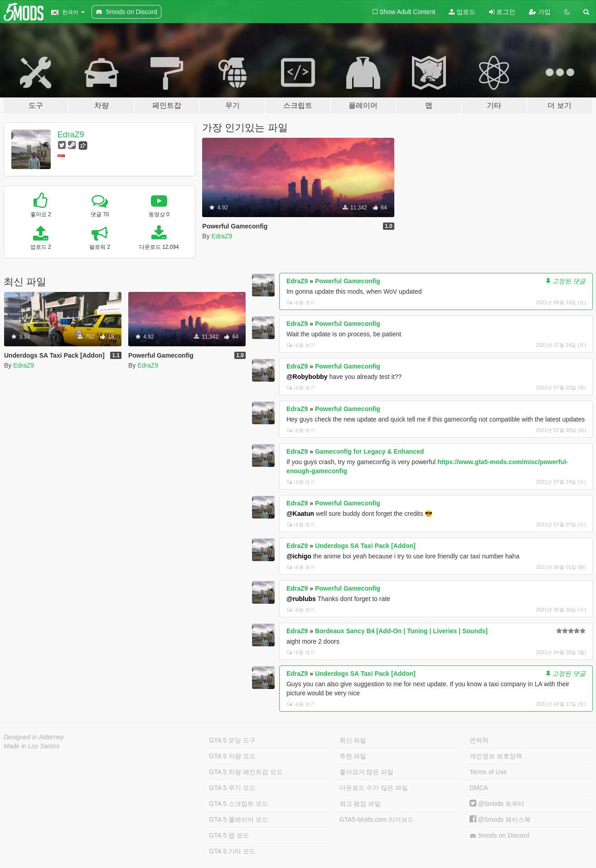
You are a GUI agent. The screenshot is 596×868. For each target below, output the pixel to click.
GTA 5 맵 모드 (229, 835)
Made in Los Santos (32, 746)
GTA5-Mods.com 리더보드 (377, 820)
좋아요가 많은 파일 (367, 772)
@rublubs (301, 599)
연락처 (479, 740)
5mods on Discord (499, 836)
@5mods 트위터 (497, 804)
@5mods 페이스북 (500, 820)
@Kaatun (300, 514)
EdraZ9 (71, 135)
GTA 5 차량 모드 (232, 756)
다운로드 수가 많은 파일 (374, 788)
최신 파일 (353, 740)
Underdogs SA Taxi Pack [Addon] (365, 546)
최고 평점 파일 (360, 804)
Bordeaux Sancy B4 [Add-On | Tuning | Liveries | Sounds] (401, 631)
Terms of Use (488, 772)
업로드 (462, 12)
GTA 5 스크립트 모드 (238, 804)
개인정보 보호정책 (496, 756)
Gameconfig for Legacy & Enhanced (369, 451)
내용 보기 (301, 302)
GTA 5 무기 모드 (232, 788)
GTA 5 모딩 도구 (232, 740)
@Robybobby (307, 377)
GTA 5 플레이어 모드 (238, 820)
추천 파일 (353, 756)
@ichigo (299, 556)
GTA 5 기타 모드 (232, 851)
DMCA (479, 788)
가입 (540, 12)
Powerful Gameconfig (348, 281)
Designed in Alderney (34, 737)
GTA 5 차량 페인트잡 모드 (246, 772)
